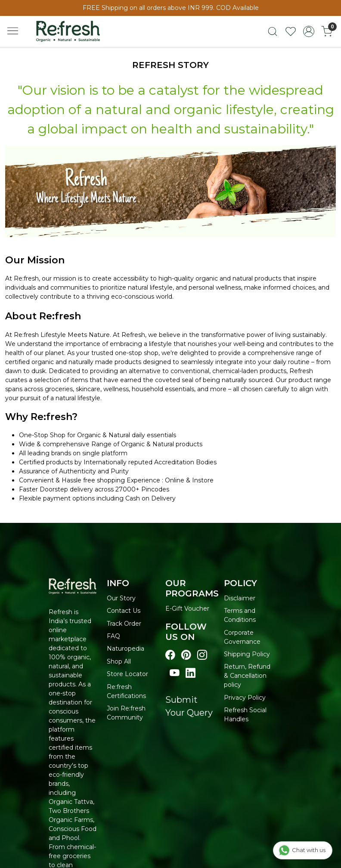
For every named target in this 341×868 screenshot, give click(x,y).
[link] (273, 31)
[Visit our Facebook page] (170, 655)
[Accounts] (309, 31)
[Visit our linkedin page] (191, 673)
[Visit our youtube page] (175, 673)
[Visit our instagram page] (202, 655)
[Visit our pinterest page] (186, 655)
